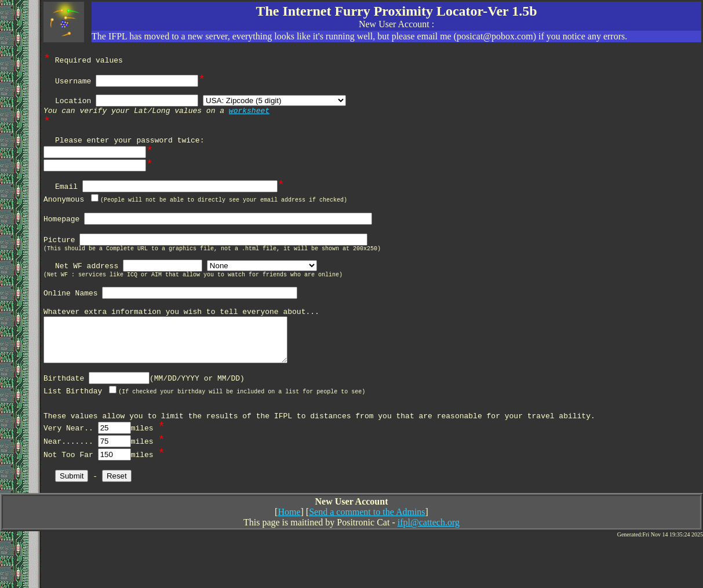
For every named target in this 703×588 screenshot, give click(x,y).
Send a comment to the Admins (367, 562)
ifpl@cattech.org (429, 573)
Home (289, 562)
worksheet (249, 116)
